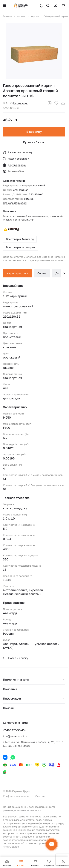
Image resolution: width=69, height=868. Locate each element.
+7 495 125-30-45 (14, 730)
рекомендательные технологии (22, 810)
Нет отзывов (19, 103)
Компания (10, 689)
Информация (12, 698)
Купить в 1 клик (34, 142)
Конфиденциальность (16, 796)
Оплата (42, 273)
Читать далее (11, 847)
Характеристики (18, 273)
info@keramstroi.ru (15, 736)
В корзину (34, 132)
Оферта (40, 796)
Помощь (9, 708)
